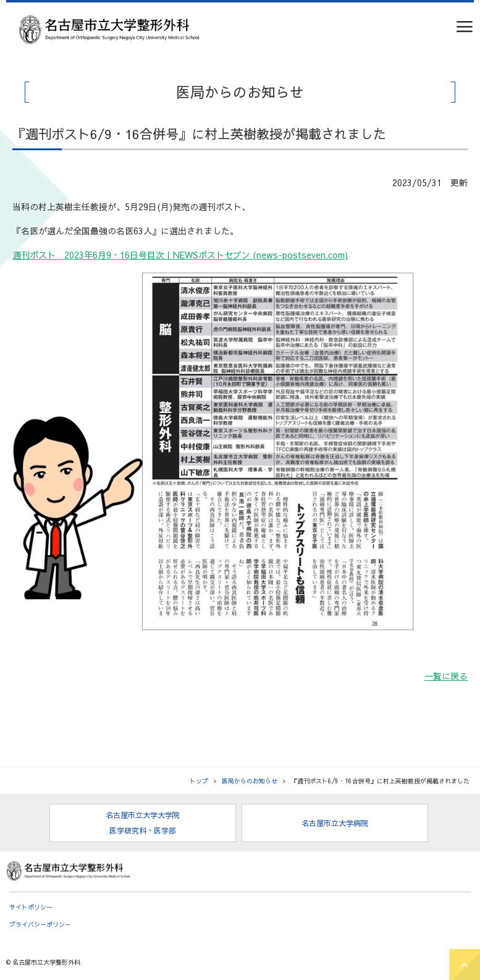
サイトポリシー (31, 907)
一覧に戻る (446, 676)
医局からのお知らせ (250, 781)
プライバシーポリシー (40, 924)
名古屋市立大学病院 (335, 823)
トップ (199, 781)
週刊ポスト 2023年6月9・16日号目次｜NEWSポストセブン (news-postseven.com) (180, 255)
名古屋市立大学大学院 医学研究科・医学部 (143, 823)
